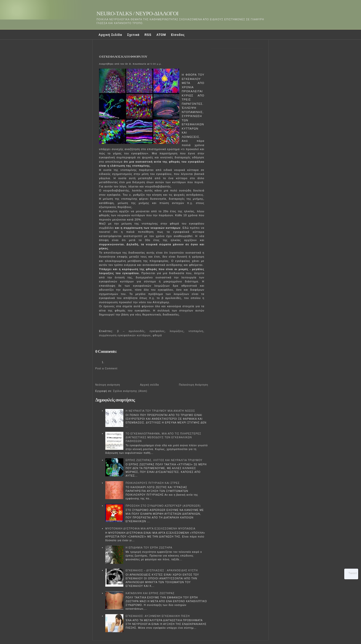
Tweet (353, 573)
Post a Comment (106, 368)
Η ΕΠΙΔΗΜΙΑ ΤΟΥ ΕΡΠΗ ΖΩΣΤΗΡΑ (149, 548)
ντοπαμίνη (196, 331)
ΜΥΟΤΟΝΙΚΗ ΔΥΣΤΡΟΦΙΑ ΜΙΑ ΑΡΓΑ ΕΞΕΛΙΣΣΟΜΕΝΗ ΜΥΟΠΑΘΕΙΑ (150, 529)
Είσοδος (178, 35)
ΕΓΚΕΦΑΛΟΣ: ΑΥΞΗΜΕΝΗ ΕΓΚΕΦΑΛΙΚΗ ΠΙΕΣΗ (158, 616)
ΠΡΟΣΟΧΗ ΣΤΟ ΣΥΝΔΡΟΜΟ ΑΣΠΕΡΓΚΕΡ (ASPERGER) (163, 506)
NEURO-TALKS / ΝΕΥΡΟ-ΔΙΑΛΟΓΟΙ (137, 13)
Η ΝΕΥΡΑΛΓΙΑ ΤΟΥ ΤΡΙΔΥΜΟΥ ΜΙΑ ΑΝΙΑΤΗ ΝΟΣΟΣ (160, 411)
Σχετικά (133, 35)
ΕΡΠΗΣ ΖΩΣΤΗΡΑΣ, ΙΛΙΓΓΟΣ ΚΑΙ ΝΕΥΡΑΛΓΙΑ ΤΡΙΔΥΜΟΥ (164, 460)
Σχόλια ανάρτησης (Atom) (130, 391)
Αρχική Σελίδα (110, 35)
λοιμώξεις (177, 331)
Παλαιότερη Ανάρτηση (194, 385)
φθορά (157, 335)
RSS (148, 35)
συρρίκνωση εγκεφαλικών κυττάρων (125, 335)
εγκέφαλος (157, 331)
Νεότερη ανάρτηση (108, 385)
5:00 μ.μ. (156, 64)
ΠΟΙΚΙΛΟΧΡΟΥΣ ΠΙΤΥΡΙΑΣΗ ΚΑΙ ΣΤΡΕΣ (153, 483)
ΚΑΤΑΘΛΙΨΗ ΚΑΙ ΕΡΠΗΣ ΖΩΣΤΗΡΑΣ (150, 593)
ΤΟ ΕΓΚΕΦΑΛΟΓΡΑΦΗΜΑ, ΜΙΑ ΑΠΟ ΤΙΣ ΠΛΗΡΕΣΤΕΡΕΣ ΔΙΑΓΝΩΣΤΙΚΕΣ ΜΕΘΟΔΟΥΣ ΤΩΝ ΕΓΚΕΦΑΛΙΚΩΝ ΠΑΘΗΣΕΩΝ (163, 437)
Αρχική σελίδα (150, 385)
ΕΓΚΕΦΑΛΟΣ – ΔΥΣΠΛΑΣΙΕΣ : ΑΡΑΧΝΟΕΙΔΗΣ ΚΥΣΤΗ (162, 570)
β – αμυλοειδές (131, 331)
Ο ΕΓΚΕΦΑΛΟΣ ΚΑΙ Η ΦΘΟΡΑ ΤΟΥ (123, 57)
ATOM (161, 35)
